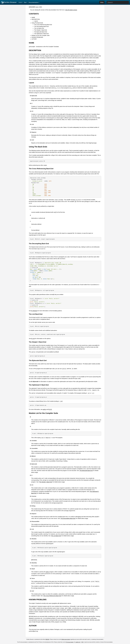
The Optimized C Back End (41, 34)
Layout (36, 21)
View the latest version (71, 10)
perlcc (44, 409)
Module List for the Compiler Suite (41, 35)
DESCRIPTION (36, 19)
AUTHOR (34, 39)
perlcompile (32, 7)
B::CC (50, 409)
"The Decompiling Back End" (68, 518)
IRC (82, 642)
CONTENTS (34, 14)
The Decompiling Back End (41, 26)
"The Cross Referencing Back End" (52, 596)
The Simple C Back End (41, 30)
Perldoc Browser (9, 2)
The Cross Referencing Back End (43, 25)
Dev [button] (25, 2)
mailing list (78, 642)
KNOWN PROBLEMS (37, 37)
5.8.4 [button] (20, 2)
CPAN (40, 7)
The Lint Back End (39, 28)
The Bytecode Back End (41, 32)
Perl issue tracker (70, 642)
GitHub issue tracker (66, 639)
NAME (33, 17)
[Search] (118, 2)
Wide (102, 2)
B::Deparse (34, 311)
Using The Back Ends (37, 23)
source (37, 7)
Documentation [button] (33, 2)
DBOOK (47, 639)
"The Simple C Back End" (46, 482)
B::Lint (33, 339)
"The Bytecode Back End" (86, 471)
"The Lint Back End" (56, 536)
